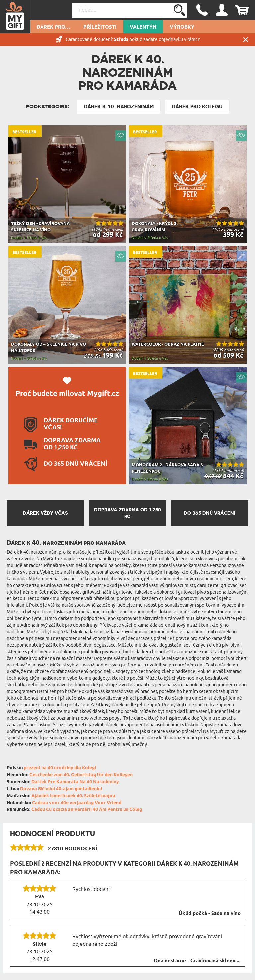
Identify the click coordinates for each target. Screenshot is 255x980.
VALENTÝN (143, 27)
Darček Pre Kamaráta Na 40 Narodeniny (75, 782)
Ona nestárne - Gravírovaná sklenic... (197, 961)
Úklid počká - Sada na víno (210, 914)
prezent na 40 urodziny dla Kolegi (60, 768)
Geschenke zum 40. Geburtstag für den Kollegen (81, 775)
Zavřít (246, 40)
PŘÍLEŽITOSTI (100, 27)
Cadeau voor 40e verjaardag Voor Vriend (77, 803)
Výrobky (182, 27)
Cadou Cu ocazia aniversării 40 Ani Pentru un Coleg (87, 810)
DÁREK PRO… (53, 27)
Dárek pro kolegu (197, 107)
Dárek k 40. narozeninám (119, 107)
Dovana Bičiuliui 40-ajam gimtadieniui (61, 789)
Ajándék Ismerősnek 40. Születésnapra (73, 796)
